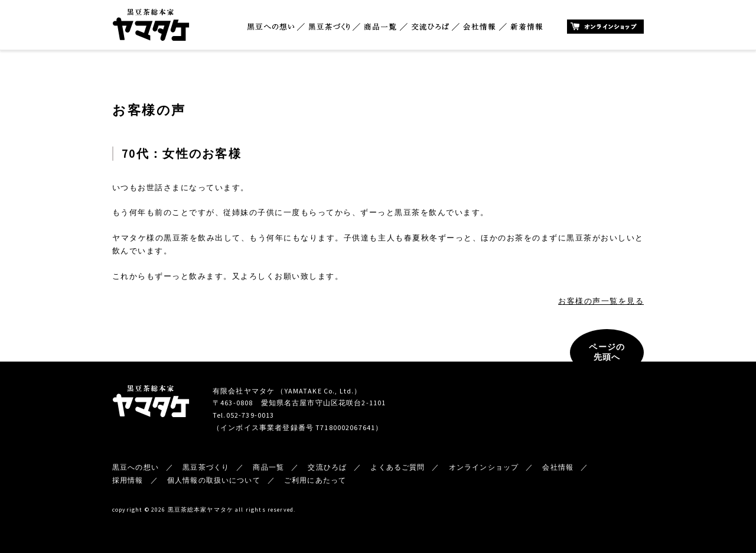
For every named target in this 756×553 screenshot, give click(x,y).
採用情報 (128, 480)
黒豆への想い (271, 27)
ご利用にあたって (315, 480)
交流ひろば (430, 27)
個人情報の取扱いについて (214, 480)
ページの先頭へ (607, 352)
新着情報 (527, 27)
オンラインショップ (605, 27)
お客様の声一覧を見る (601, 301)
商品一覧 (380, 27)
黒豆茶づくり (329, 27)
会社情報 (480, 27)
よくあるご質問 (397, 467)
